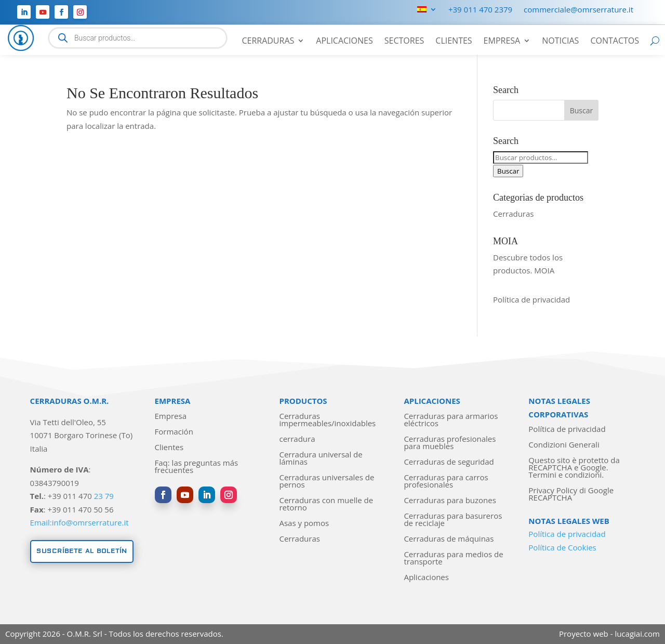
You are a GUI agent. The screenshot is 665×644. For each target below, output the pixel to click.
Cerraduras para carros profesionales (446, 482)
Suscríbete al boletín (82, 551)
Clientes (454, 42)
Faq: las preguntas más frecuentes (197, 467)
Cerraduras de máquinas (449, 539)
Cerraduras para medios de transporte (453, 558)
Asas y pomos (304, 524)
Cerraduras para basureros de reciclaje (453, 520)
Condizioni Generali (564, 445)
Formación (174, 432)
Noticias (560, 42)
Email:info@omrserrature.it (79, 522)
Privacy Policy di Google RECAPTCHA (571, 495)
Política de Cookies (562, 547)
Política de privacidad (531, 299)
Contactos (615, 42)
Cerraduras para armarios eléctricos (451, 420)
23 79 (104, 496)
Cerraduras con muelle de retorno (326, 504)
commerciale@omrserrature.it (578, 10)
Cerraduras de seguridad (449, 462)
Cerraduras (268, 42)
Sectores (404, 42)
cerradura (297, 439)
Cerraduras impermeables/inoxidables (327, 420)
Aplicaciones (344, 42)
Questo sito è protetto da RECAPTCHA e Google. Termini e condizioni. (574, 468)
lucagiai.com (637, 634)
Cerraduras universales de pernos (327, 482)
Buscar (508, 171)
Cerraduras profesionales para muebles (450, 443)
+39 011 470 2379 (480, 10)
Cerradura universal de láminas (321, 459)
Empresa (502, 42)
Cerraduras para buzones (450, 501)
